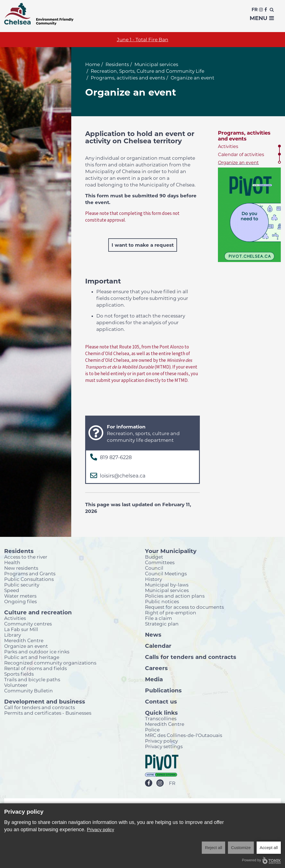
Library (13, 635)
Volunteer (16, 685)
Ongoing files (20, 601)
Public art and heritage (32, 657)
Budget (154, 557)
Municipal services (156, 64)
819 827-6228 (116, 457)
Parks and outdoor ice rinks (37, 652)
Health (12, 562)
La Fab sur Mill (21, 629)
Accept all (269, 848)
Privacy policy (161, 741)
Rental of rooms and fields (35, 668)
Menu (262, 18)
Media (154, 679)
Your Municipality (171, 551)
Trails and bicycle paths (32, 679)
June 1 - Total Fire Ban (143, 40)
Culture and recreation (38, 612)
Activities (228, 146)
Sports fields (19, 674)
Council (154, 568)
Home (93, 64)
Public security (22, 585)
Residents (117, 64)
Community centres (28, 624)
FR (172, 783)
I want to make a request (143, 245)
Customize (241, 848)
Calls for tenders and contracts (191, 657)
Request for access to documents (184, 607)
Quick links (161, 712)
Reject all (213, 848)
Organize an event (238, 163)
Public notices (162, 601)
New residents (21, 568)
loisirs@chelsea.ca (123, 476)
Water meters (20, 596)
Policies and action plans (175, 596)
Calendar (158, 646)
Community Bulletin (29, 691)
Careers (156, 668)
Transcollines (161, 718)
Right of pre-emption (171, 613)
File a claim (159, 618)
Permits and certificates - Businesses (48, 713)
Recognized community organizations (50, 663)
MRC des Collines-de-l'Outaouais (184, 735)
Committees (160, 562)
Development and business (45, 701)
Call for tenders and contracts (40, 707)
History (153, 579)
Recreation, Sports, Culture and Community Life (148, 71)
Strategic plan (162, 624)
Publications (163, 690)
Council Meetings (166, 574)
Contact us (161, 701)
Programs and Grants (30, 574)
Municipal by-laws (167, 585)
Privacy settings (164, 746)
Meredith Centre (24, 640)
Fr (255, 10)
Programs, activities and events (128, 78)
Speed (12, 590)
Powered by (261, 860)
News (153, 634)
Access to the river (26, 557)
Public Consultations (29, 579)
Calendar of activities (241, 155)
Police (152, 730)
